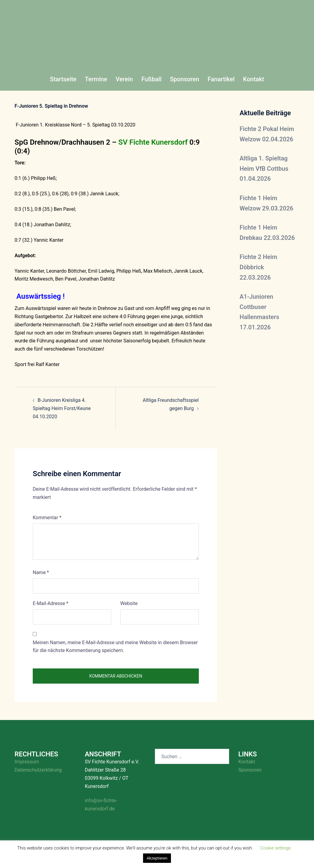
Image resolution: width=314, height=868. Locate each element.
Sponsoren (185, 79)
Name (41, 572)
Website (129, 603)
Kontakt (254, 79)
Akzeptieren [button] (157, 858)
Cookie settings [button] (275, 848)
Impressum (27, 762)
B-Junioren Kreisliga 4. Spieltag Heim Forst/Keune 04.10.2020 (62, 408)
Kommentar (47, 518)
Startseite (63, 79)
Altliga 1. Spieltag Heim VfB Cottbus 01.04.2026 (264, 168)
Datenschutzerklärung (38, 770)
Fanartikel (221, 79)
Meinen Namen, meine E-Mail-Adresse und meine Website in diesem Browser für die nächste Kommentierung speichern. (115, 647)
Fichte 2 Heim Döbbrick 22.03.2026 (259, 267)
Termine (96, 79)
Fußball (151, 79)
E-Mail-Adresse (50, 603)
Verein (124, 79)
